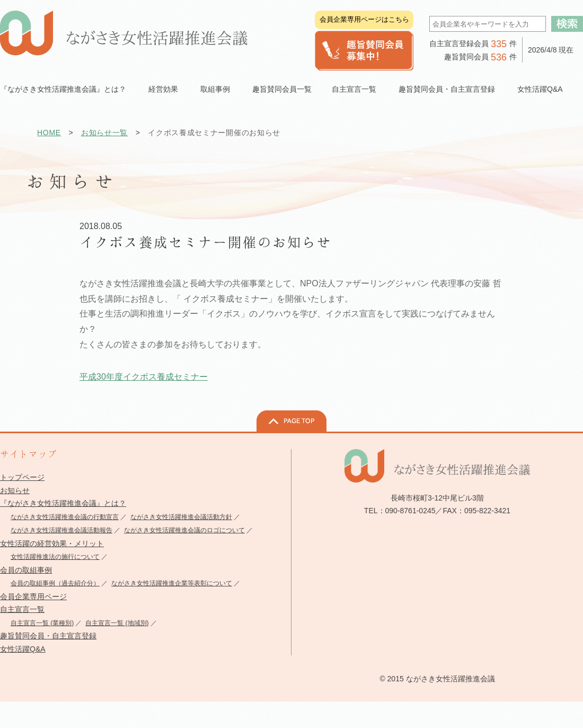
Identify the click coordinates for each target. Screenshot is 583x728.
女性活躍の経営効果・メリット (52, 543)
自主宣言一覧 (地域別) (117, 623)
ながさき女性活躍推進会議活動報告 (61, 530)
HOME (49, 133)
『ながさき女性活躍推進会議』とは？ (63, 503)
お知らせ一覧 (104, 133)
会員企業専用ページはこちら (364, 20)
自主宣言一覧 (22, 609)
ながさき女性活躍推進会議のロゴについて (184, 530)
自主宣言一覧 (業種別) (42, 623)
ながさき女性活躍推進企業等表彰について (172, 583)
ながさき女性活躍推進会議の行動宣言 (65, 517)
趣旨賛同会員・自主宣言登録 (48, 636)
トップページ (22, 477)
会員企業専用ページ (33, 597)
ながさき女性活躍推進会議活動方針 (181, 517)
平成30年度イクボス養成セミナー (144, 377)
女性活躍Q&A (540, 89)
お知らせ (15, 490)
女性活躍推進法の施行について (55, 557)
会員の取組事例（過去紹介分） (55, 583)
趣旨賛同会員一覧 (282, 89)
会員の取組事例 (26, 570)
